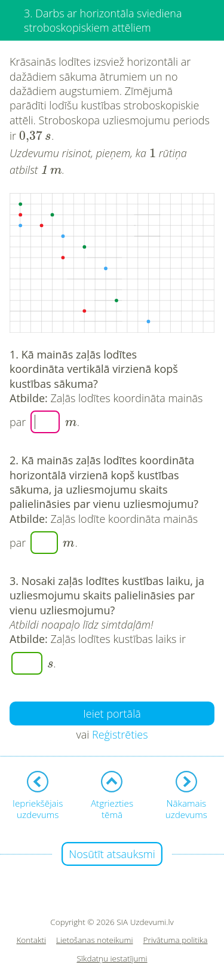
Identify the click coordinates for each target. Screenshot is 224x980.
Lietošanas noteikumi (95, 940)
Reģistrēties (120, 734)
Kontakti (32, 940)
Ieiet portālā (112, 713)
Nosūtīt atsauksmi (112, 854)
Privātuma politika (176, 940)
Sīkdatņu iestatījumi (112, 959)
